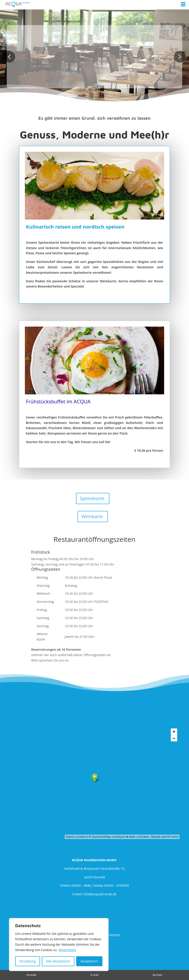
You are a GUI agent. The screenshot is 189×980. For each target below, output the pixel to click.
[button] (9, 57)
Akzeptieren (89, 961)
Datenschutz (111, 935)
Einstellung (27, 961)
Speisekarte (92, 498)
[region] (59, 945)
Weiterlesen (67, 950)
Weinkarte (92, 516)
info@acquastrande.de (100, 894)
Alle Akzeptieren (58, 961)
